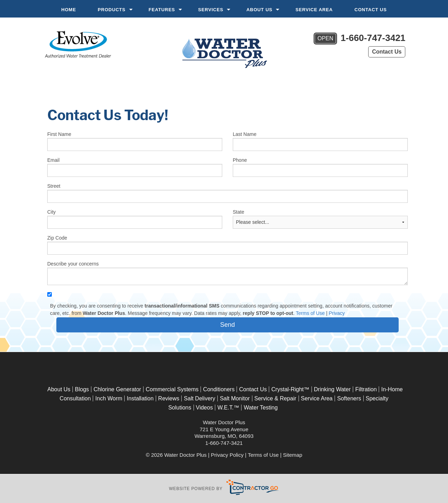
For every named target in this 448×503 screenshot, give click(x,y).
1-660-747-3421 (359, 39)
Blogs (82, 389)
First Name (59, 134)
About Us (259, 10)
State (239, 212)
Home (69, 10)
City (51, 212)
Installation (140, 398)
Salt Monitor (235, 398)
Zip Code (57, 238)
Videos (205, 408)
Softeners (349, 398)
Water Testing (261, 408)
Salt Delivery (199, 398)
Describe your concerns (73, 264)
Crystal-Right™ (290, 389)
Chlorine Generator (117, 389)
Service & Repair (275, 398)
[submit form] (228, 325)
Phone (240, 160)
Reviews (169, 398)
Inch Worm (109, 398)
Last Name (245, 134)
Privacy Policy (227, 455)
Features (162, 10)
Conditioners (219, 389)
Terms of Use (310, 313)
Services (211, 10)
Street (54, 186)
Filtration (366, 389)
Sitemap (293, 455)
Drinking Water (332, 389)
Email (53, 160)
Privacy (337, 313)
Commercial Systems (172, 389)
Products (111, 10)
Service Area (314, 10)
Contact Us (371, 10)
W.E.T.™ (228, 408)
